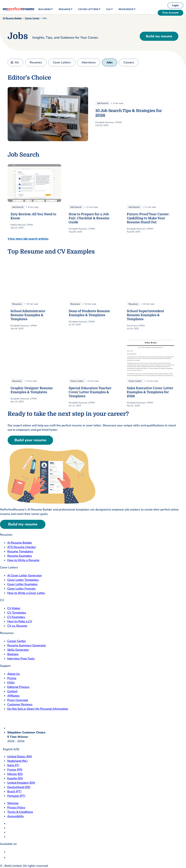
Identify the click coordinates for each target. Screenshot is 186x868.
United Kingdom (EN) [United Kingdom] (21, 783)
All (17, 62)
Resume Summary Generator (27, 645)
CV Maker (14, 608)
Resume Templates (20, 551)
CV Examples (16, 617)
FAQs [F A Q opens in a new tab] (11, 683)
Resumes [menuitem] (65, 9)
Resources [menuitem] (126, 9)
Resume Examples (20, 556)
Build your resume (30, 440)
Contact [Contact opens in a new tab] (12, 691)
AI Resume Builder (12, 18)
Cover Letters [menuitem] (88, 9)
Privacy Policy (16, 808)
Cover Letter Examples (22, 584)
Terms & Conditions (20, 812)
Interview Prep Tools (21, 659)
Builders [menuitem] (45, 9)
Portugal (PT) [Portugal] (16, 796)
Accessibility (16, 816)
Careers (129, 62)
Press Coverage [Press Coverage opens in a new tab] (18, 700)
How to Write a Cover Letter (26, 593)
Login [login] (175, 5)
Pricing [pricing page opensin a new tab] (12, 678)
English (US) (10, 749)
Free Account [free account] (170, 13)
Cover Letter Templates (23, 580)
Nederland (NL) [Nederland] (17, 761)
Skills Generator (18, 650)
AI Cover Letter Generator (25, 576)
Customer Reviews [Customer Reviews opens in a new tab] (20, 704)
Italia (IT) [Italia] (13, 765)
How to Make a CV (20, 621)
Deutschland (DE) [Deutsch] (19, 787)
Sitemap (13, 803)
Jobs (110, 62)
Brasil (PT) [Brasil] (14, 792)
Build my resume (159, 36)
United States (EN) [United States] (20, 757)
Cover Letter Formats (21, 589)
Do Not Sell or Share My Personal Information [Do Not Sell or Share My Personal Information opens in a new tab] (38, 709)
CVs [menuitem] (109, 9)
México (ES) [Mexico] (15, 774)
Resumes (36, 62)
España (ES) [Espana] (15, 778)
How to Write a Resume (23, 560)
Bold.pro (13, 654)
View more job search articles (28, 239)
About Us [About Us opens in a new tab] (14, 674)
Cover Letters (62, 62)
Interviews (89, 62)
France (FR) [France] (15, 770)
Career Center (32, 18)
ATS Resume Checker (22, 547)
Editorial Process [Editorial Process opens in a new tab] (18, 687)
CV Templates (17, 613)
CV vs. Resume (17, 626)
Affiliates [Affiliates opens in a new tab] (13, 696)
